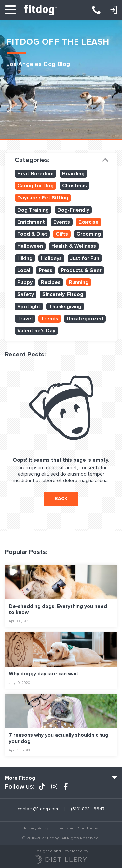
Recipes (51, 282)
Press (46, 270)
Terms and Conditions (78, 828)
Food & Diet (32, 234)
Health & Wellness (74, 246)
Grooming (89, 234)
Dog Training (33, 210)
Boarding (73, 174)
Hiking (25, 258)
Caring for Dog (35, 186)
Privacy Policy (36, 828)
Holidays (51, 258)
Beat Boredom (35, 174)
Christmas (75, 186)
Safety (26, 294)
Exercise (88, 222)
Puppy (25, 282)
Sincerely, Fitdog (63, 294)
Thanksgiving (65, 307)
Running (79, 282)
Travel (25, 319)
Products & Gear (81, 270)
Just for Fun (85, 258)
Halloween (30, 246)
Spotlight (29, 307)
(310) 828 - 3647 (100, 10)
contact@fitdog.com (38, 809)
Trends (50, 319)
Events (62, 222)
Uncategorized (85, 319)
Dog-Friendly (73, 210)
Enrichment (31, 222)
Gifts (62, 234)
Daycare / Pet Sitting (43, 198)
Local (24, 270)
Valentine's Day (36, 331)
